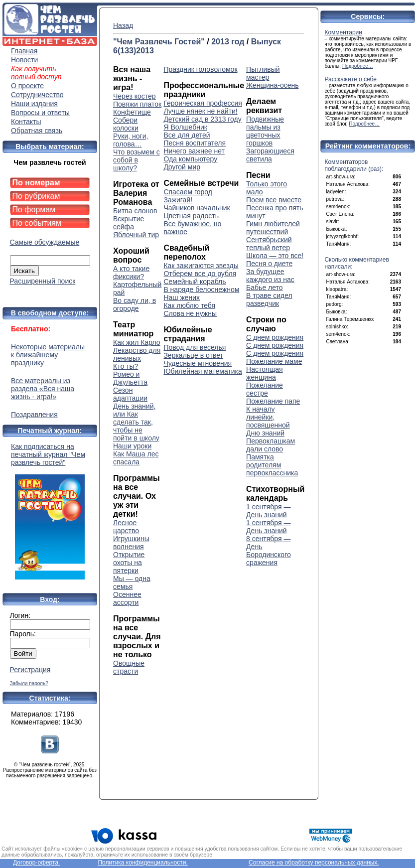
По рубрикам (36, 196)
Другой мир (182, 167)
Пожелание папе (273, 401)
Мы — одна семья (132, 582)
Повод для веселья (195, 347)
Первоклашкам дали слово (271, 445)
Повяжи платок (137, 104)
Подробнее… (358, 66)
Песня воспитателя (195, 143)
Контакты (26, 122)
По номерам (36, 183)
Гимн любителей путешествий (273, 228)
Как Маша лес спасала (136, 458)
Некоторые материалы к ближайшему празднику (48, 355)
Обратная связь (37, 131)
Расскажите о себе (350, 79)
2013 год (228, 42)
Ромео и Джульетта (130, 378)
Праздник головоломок (200, 69)
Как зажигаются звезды (201, 266)
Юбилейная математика (203, 371)
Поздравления (34, 415)
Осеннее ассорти (127, 598)
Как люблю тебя (189, 305)
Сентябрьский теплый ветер (269, 244)
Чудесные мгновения (198, 363)
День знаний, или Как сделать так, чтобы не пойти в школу (136, 422)
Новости (24, 60)
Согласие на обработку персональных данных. (314, 863)
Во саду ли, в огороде (135, 304)
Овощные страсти (129, 667)
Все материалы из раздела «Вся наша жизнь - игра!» (43, 389)
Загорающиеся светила (270, 155)
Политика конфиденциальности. (142, 863)
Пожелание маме (274, 361)
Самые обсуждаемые (45, 242)
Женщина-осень (272, 85)
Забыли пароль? (29, 683)
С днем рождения (275, 337)
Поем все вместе (274, 200)
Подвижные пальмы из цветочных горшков (265, 131)
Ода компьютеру (190, 159)
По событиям (37, 223)
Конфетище (132, 112)
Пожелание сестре (265, 389)
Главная (24, 51)
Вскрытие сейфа (129, 223)
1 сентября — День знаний (268, 511)
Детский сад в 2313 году (202, 119)
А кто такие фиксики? (131, 273)
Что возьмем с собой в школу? (137, 160)
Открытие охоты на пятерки (129, 563)
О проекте (27, 86)
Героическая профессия (203, 103)
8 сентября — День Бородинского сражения (269, 551)
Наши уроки (132, 446)
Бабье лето (265, 288)
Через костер (135, 96)
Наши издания (34, 104)
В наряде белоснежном (201, 289)
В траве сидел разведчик (269, 299)
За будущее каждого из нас (270, 276)
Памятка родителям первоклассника (272, 465)
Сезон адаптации (130, 394)
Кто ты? (126, 366)
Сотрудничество (37, 95)
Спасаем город (188, 192)
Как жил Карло (137, 342)
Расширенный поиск (43, 281)
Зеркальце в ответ (193, 355)
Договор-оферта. (36, 863)
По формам (34, 210)
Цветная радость (191, 216)
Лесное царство (126, 527)
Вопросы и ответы (40, 113)
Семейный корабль (195, 282)
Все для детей (187, 135)
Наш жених (182, 297)
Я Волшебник (185, 127)
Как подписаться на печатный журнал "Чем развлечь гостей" (50, 511)
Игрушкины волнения (131, 543)
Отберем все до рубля (200, 274)
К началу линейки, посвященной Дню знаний (268, 421)
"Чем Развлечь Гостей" (159, 42)
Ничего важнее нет (194, 151)
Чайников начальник (197, 208)
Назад (123, 25)
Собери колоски (126, 124)
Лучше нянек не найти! (200, 111)
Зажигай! (178, 200)
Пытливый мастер (263, 73)
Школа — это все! (275, 256)
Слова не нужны (190, 313)
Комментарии (343, 32)
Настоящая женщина (264, 373)
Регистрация (30, 670)
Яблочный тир (136, 235)
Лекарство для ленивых (137, 354)
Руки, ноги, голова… (131, 140)
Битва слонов (135, 211)
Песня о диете (269, 264)
